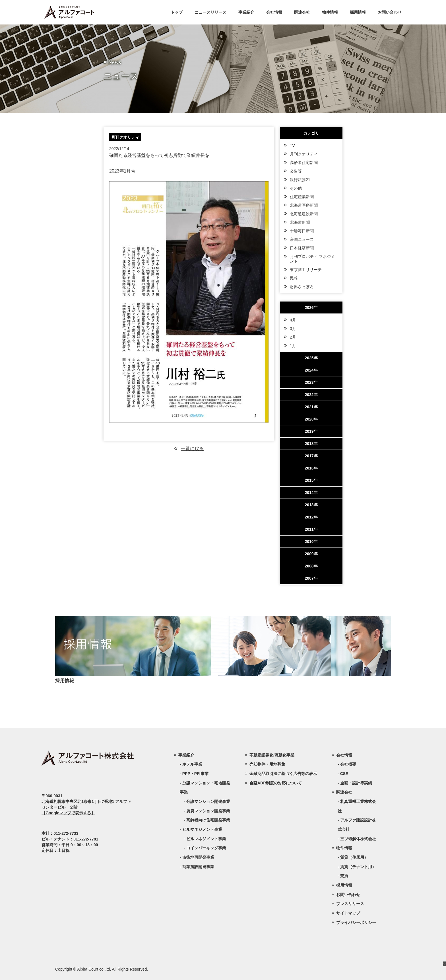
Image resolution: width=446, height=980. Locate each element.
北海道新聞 (300, 222)
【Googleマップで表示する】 (68, 813)
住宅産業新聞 (302, 197)
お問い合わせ (390, 12)
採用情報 (358, 12)
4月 (293, 320)
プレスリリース (350, 904)
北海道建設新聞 (304, 214)
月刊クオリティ (304, 154)
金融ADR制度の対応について (276, 783)
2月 (293, 337)
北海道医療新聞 (304, 205)
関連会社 (302, 12)
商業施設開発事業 (198, 867)
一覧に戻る (192, 449)
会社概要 (348, 764)
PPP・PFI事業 (195, 774)
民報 (294, 278)
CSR (344, 774)
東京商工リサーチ (306, 270)
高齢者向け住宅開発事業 (208, 820)
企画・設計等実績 (356, 783)
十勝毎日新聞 (302, 231)
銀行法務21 (300, 180)
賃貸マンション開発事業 (208, 811)
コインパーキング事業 (206, 848)
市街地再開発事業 (198, 857)
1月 (293, 346)
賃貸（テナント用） (358, 867)
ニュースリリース (210, 12)
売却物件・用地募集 (267, 764)
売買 (344, 876)
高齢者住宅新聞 (304, 163)
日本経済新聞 (302, 248)
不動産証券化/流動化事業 (272, 755)
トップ (177, 12)
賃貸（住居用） (354, 857)
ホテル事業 (192, 764)
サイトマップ (348, 913)
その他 (296, 188)
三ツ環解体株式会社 (358, 839)
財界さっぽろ (302, 287)
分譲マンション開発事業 (208, 801)
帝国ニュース (302, 239)
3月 (293, 329)
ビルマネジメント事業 (206, 839)
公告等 (296, 171)
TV (292, 145)
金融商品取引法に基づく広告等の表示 (283, 774)
